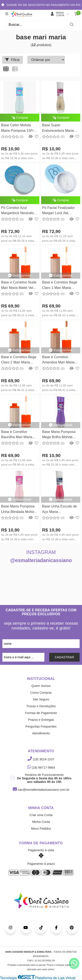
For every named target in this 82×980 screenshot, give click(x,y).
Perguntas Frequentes (41, 726)
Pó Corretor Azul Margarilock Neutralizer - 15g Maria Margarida (19, 211)
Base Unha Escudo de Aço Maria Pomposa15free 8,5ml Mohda (60, 510)
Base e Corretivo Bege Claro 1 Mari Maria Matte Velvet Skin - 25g (60, 286)
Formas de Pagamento (41, 713)
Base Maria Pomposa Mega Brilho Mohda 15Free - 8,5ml (59, 435)
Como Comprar (41, 693)
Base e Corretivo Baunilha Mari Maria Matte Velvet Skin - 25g (19, 435)
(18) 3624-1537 (41, 759)
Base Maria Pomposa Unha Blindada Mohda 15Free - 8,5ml (18, 510)
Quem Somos (41, 686)
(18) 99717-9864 (41, 768)
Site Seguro (41, 699)
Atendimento (41, 733)
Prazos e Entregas (41, 720)
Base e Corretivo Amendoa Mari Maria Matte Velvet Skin (58, 360)
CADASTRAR (64, 657)
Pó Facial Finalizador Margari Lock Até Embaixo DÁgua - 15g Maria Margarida (59, 211)
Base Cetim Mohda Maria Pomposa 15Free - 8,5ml (19, 128)
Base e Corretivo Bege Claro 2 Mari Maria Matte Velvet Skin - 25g (19, 360)
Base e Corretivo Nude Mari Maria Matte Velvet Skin (19, 286)
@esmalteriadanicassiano (41, 560)
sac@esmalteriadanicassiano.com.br (41, 790)
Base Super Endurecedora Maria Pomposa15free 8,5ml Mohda (59, 128)
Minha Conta (41, 822)
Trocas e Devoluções (41, 706)
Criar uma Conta (41, 815)
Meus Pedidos (41, 829)
